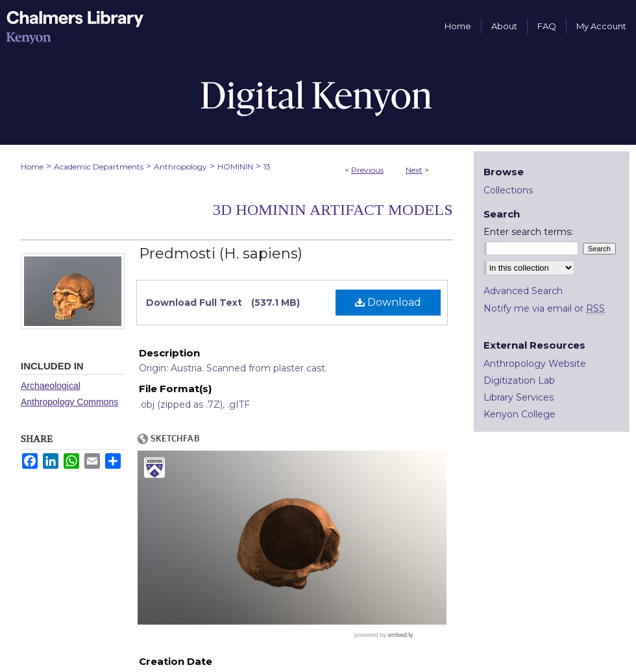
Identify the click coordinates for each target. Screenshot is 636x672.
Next (414, 170)
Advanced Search (523, 291)
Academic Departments (99, 167)
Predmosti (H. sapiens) (221, 254)
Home (32, 167)
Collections (508, 190)
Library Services (519, 397)
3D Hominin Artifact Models (333, 210)
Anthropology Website (535, 364)
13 (267, 167)
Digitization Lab (519, 380)
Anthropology (180, 167)
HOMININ (235, 167)
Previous (367, 170)
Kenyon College (520, 414)
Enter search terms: (528, 232)
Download (388, 302)
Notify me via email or (544, 308)
